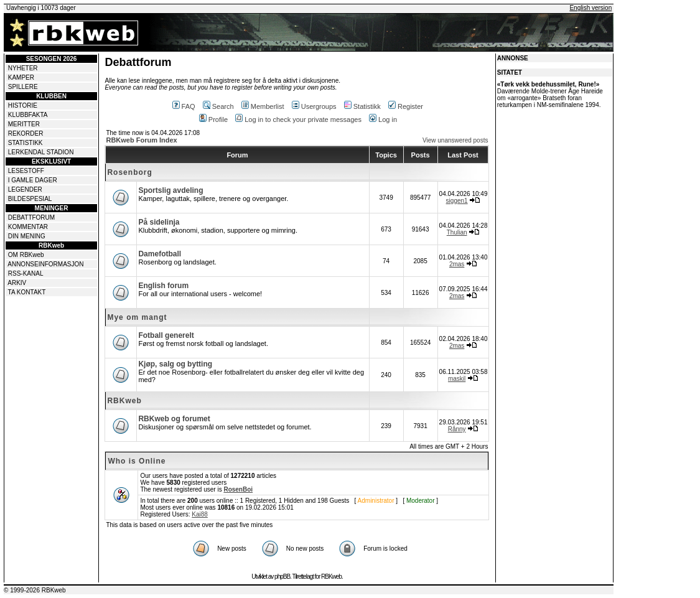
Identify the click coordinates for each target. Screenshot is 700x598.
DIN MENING (27, 236)
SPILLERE (23, 87)
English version (590, 8)
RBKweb (124, 401)
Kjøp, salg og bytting (175, 364)
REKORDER (26, 133)
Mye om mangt (137, 317)
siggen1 (457, 201)
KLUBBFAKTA (28, 115)
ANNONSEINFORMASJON (45, 264)
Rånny (457, 429)
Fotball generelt (166, 335)
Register (406, 106)
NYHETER (23, 68)
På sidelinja (159, 222)
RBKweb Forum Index (141, 140)
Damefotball (160, 254)
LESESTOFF (26, 171)
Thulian (457, 232)
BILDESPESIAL (30, 199)
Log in (383, 119)
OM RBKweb (26, 255)
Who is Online (137, 461)
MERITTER (24, 124)
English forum (163, 286)
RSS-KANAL (26, 273)
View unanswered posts (455, 140)
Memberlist (263, 106)
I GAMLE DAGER (33, 180)
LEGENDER (25, 189)
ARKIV (17, 283)
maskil (457, 379)
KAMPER (21, 77)
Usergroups (314, 106)
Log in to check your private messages (298, 119)
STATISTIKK (26, 143)
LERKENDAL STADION (41, 152)
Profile (213, 119)
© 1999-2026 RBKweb (35, 590)
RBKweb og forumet (174, 419)
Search (218, 106)
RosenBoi (238, 489)
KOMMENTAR (28, 227)
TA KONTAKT (27, 292)
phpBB (282, 577)
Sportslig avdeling (170, 190)
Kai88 (200, 514)
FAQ (184, 106)
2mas (457, 264)
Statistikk (362, 106)
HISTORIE (23, 105)
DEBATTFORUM (31, 217)
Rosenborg (129, 172)
